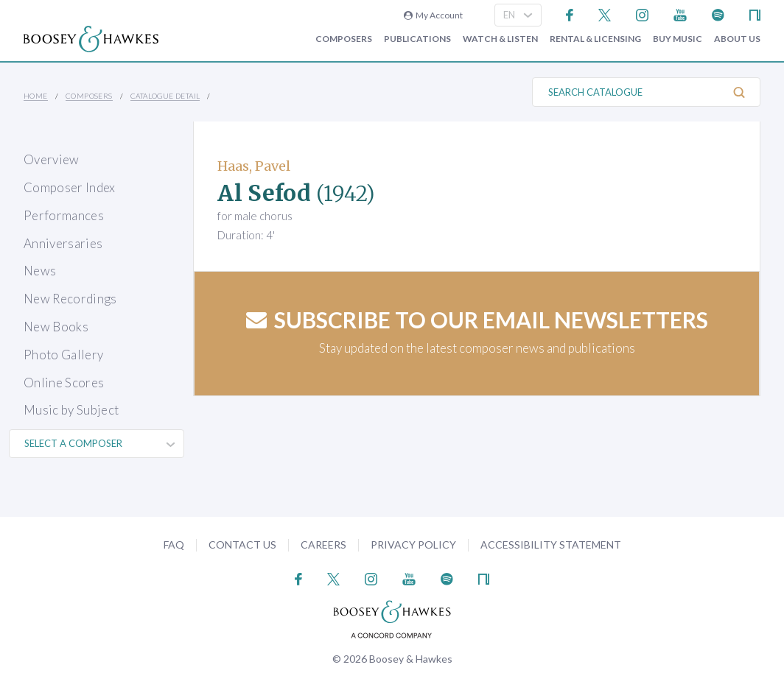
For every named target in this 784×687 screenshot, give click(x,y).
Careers (323, 545)
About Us (737, 39)
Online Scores (64, 383)
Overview (52, 159)
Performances (64, 215)
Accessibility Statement (551, 545)
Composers (344, 39)
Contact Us (242, 545)
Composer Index (70, 187)
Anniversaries (63, 243)
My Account (433, 15)
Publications (417, 39)
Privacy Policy (413, 545)
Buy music (678, 39)
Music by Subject (71, 410)
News (40, 271)
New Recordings (70, 299)
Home (36, 96)
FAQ (174, 545)
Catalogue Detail (165, 96)
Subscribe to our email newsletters (477, 320)
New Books (56, 327)
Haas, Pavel (254, 166)
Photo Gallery (63, 355)
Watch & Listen (500, 39)
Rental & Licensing (595, 39)
